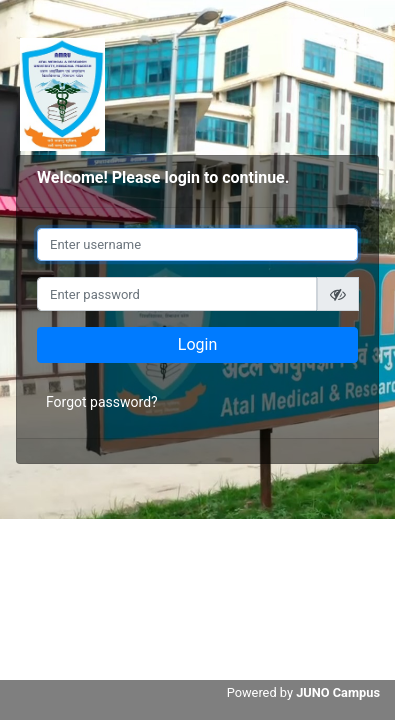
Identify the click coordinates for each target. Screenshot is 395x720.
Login (197, 344)
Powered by (303, 692)
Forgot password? (102, 402)
